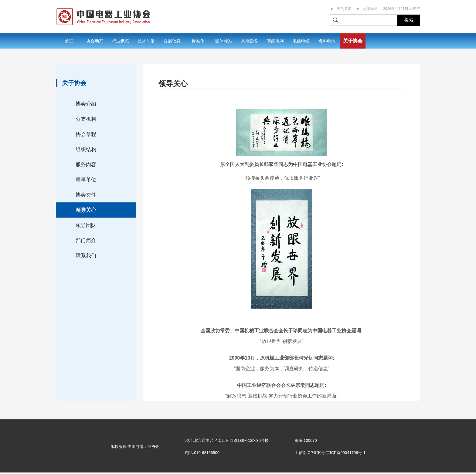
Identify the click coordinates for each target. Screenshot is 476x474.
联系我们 (86, 256)
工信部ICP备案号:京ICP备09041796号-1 (330, 453)
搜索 (409, 20)
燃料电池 (327, 41)
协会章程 (86, 134)
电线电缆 (301, 41)
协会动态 (95, 41)
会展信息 (172, 41)
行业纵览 (121, 41)
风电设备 (250, 41)
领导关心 (86, 210)
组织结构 (86, 149)
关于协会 (353, 41)
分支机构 (86, 119)
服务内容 (86, 165)
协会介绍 (86, 104)
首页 (69, 41)
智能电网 (275, 41)
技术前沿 (146, 41)
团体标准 (224, 41)
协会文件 (86, 195)
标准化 (198, 41)
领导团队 (86, 225)
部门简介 (86, 240)
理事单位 (86, 180)
